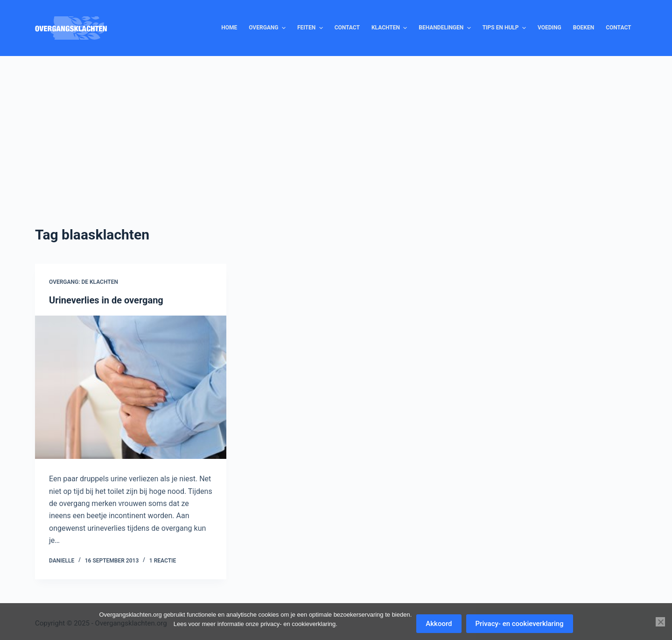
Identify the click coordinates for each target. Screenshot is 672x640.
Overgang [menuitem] (268, 28)
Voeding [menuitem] (549, 28)
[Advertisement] (336, 126)
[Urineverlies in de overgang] (131, 387)
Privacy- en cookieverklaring (520, 624)
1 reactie (163, 561)
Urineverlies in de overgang (106, 300)
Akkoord (439, 624)
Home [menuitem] (229, 28)
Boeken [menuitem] (584, 28)
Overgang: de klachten (84, 282)
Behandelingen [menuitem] (446, 28)
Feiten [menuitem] (311, 28)
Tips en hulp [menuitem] (505, 28)
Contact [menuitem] (347, 28)
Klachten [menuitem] (390, 28)
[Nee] (660, 622)
